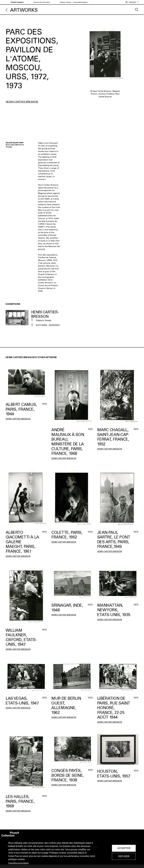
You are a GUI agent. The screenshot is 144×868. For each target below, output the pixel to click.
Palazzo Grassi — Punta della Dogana (74, 2)
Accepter (124, 848)
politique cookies (17, 859)
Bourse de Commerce (42, 2)
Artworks (24, 10)
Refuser (124, 856)
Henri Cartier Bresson (22, 102)
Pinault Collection (17, 2)
